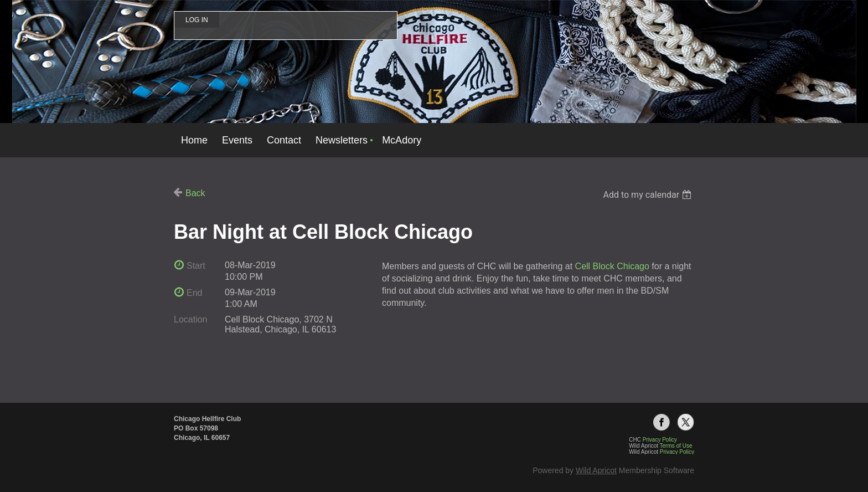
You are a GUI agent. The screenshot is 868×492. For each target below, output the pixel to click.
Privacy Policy (677, 452)
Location (191, 319)
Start (196, 266)
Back (195, 193)
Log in (197, 20)
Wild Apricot (596, 470)
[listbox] (649, 195)
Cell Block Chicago (612, 266)
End (194, 293)
